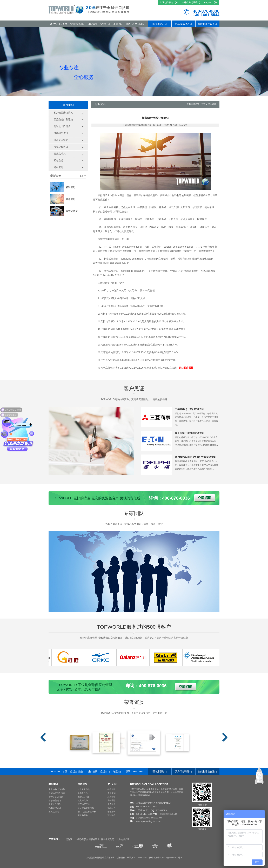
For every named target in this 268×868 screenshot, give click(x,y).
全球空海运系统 (190, 2)
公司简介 (112, 789)
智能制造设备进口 (207, 24)
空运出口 (105, 24)
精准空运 (71, 187)
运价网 (69, 839)
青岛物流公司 (108, 839)
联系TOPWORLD (135, 24)
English (208, 2)
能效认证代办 (84, 797)
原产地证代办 (84, 804)
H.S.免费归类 (84, 789)
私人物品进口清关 (57, 789)
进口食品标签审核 (86, 808)
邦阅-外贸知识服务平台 (88, 839)
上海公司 (112, 804)
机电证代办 (83, 801)
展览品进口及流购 (57, 793)
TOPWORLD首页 (58, 24)
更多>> (83, 176)
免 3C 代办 (83, 793)
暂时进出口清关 (56, 797)
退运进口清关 (55, 804)
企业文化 (112, 793)
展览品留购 (83, 815)
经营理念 (112, 801)
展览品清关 (72, 211)
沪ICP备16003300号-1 (172, 858)
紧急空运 (71, 199)
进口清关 (92, 24)
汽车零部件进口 (184, 24)
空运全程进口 (77, 24)
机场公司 (112, 808)
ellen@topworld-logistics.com (149, 818)
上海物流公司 (123, 839)
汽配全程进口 (55, 808)
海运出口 (118, 24)
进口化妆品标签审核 (87, 812)
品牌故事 (112, 797)
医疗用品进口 (160, 24)
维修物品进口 (55, 801)
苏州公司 (112, 815)
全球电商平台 (166, 2)
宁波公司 (112, 812)
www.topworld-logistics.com (148, 821)
